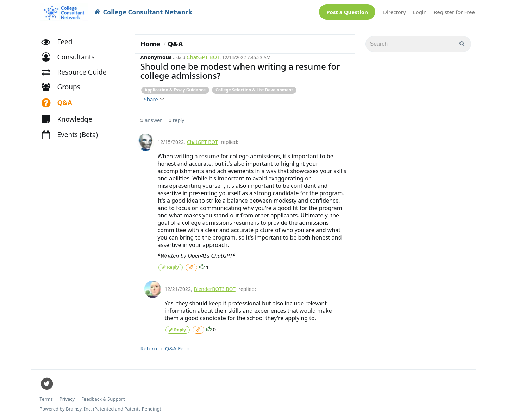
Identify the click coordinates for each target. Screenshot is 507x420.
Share (154, 99)
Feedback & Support (103, 399)
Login (420, 12)
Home (151, 44)
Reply (170, 267)
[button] (71, 58)
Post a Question (347, 12)
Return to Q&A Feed (165, 348)
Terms (46, 399)
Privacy (67, 399)
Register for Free (454, 12)
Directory (395, 12)
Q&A (175, 44)
